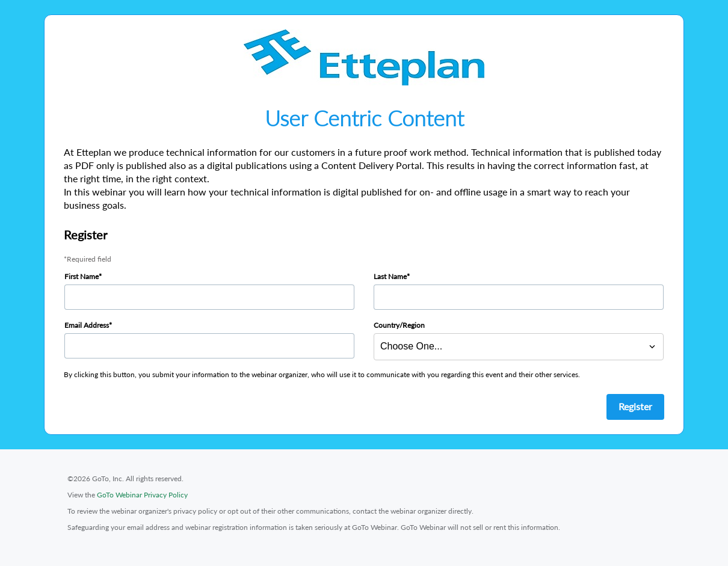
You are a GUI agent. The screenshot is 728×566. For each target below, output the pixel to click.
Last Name (390, 276)
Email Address (87, 325)
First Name (82, 276)
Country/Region (399, 325)
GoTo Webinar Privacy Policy (142, 495)
